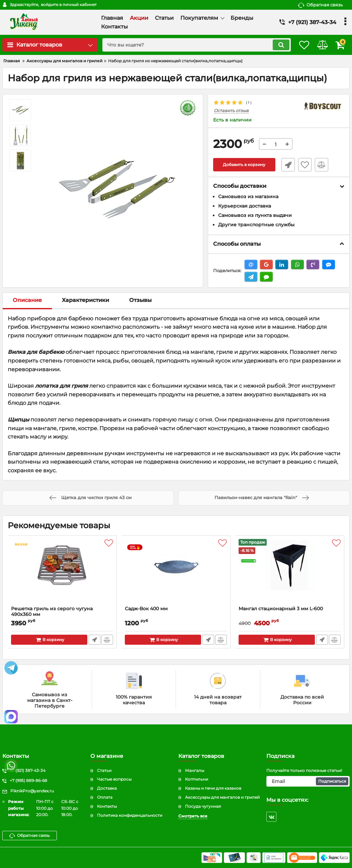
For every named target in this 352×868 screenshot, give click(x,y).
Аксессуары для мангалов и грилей (222, 797)
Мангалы (195, 770)
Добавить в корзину (244, 165)
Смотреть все (193, 816)
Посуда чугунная (203, 806)
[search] (189, 45)
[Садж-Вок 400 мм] (176, 573)
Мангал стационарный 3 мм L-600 (281, 609)
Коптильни (197, 779)
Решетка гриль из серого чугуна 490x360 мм (52, 612)
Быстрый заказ (285, 165)
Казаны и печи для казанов (213, 788)
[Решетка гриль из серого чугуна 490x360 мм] (62, 573)
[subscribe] (308, 781)
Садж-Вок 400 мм (147, 609)
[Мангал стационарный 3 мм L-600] (290, 573)
